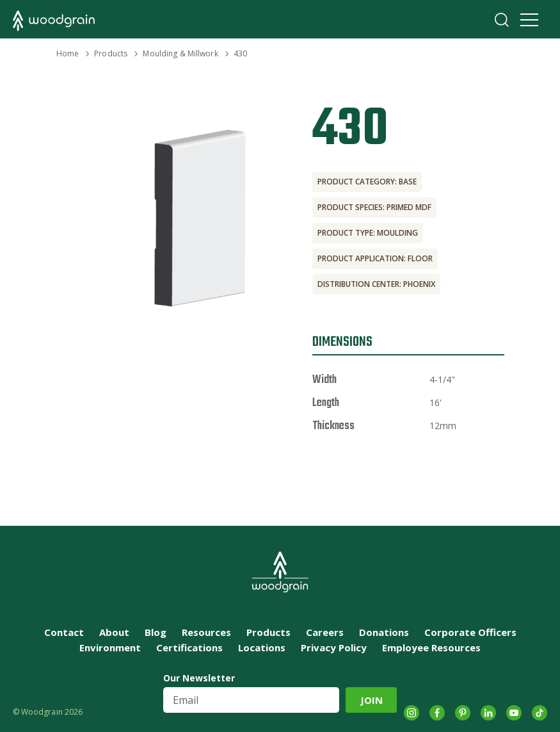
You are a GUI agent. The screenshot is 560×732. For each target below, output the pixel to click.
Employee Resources (431, 647)
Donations (384, 632)
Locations (262, 647)
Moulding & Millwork (180, 53)
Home (68, 53)
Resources (206, 632)
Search (502, 20)
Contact (64, 632)
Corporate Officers (470, 632)
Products (111, 53)
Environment (110, 647)
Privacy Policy (334, 647)
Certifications (189, 647)
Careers (325, 632)
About (114, 632)
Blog (156, 632)
